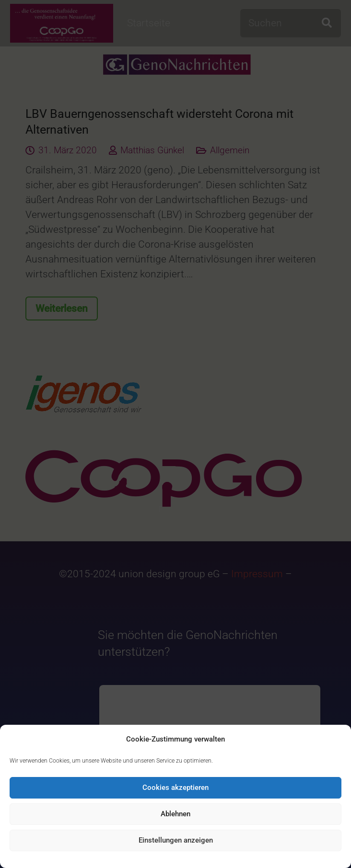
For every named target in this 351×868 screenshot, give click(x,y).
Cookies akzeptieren (175, 788)
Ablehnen (175, 814)
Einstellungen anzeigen (176, 840)
